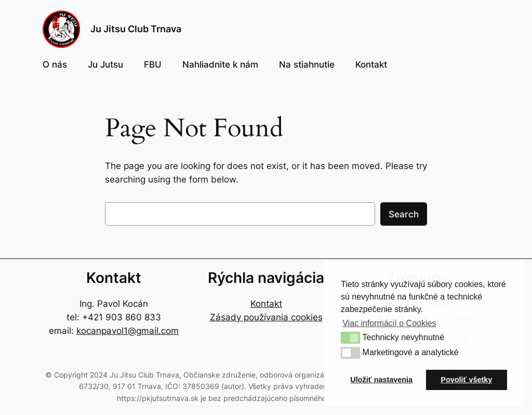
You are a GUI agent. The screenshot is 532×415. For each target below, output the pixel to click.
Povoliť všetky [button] (466, 380)
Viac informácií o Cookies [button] (389, 323)
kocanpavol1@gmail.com (128, 331)
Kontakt (266, 304)
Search (404, 214)
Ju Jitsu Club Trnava (136, 29)
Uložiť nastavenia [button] (381, 380)
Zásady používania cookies (266, 317)
